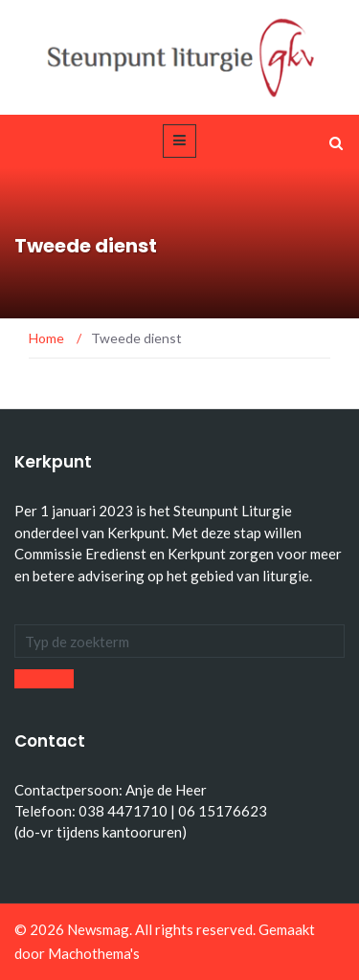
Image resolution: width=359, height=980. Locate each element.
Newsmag (98, 929)
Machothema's (94, 953)
